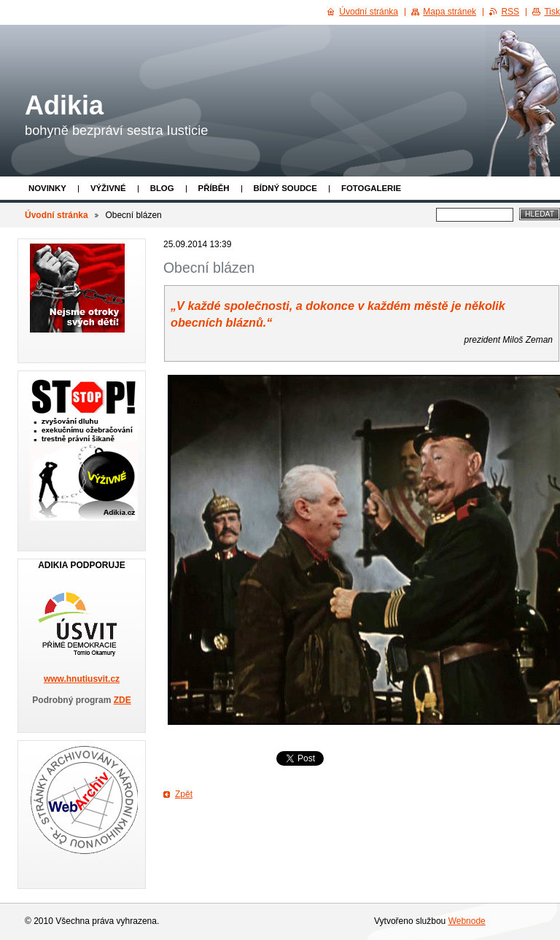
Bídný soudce (285, 188)
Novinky (47, 188)
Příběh (214, 188)
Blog (162, 188)
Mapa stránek (450, 12)
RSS (510, 12)
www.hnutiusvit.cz (82, 679)
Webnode (467, 921)
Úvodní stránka (57, 215)
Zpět (184, 794)
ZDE (122, 700)
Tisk (552, 12)
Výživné (108, 188)
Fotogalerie (371, 188)
